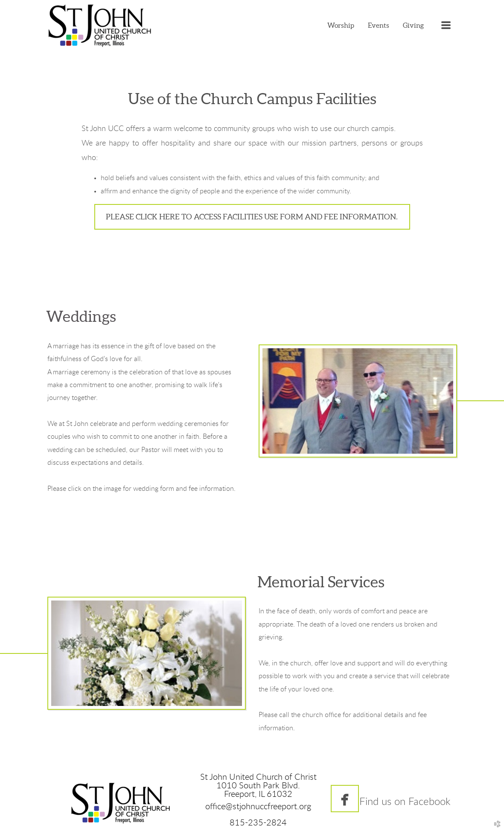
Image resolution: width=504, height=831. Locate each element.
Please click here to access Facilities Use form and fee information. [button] (252, 217)
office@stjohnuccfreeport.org (258, 807)
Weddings (81, 316)
